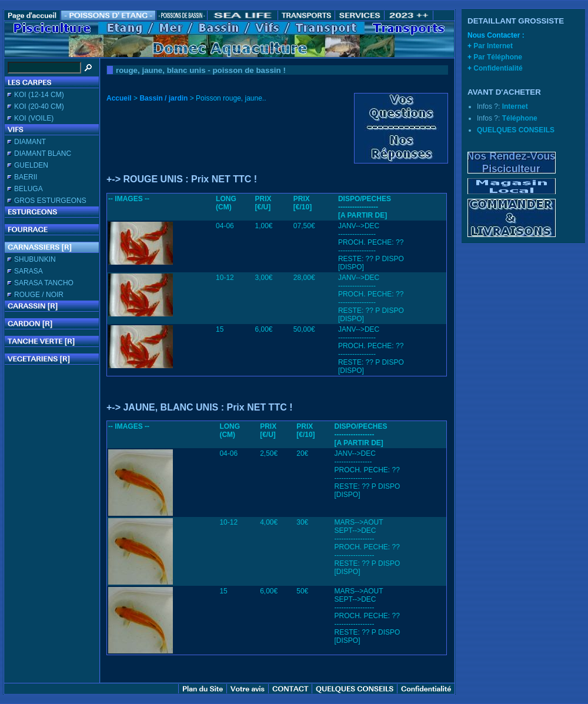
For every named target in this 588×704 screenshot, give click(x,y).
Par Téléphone (498, 57)
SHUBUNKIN (35, 259)
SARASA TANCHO (44, 283)
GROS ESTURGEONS (50, 201)
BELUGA (29, 189)
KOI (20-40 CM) (39, 106)
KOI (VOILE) (34, 118)
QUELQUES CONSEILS (516, 130)
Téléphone (520, 118)
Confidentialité (498, 68)
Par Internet (493, 46)
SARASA (29, 271)
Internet (515, 106)
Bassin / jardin (163, 98)
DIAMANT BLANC (43, 154)
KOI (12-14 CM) (39, 95)
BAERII (26, 177)
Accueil (119, 98)
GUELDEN (31, 165)
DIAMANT (30, 142)
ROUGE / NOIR (39, 295)
